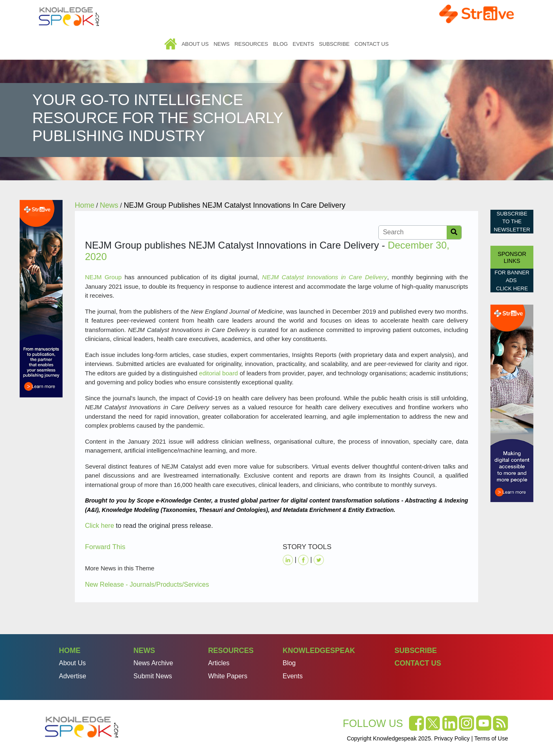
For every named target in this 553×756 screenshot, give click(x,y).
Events (303, 44)
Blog (280, 44)
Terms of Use (491, 738)
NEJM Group (103, 277)
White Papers (228, 676)
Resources (251, 44)
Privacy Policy (452, 738)
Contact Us (372, 44)
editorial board (219, 373)
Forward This (105, 547)
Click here (100, 526)
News (221, 44)
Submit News (153, 676)
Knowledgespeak (319, 651)
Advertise (73, 676)
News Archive (153, 663)
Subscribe (334, 44)
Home (171, 44)
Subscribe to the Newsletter (512, 222)
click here (512, 288)
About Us (195, 44)
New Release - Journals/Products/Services (147, 584)
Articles (219, 663)
